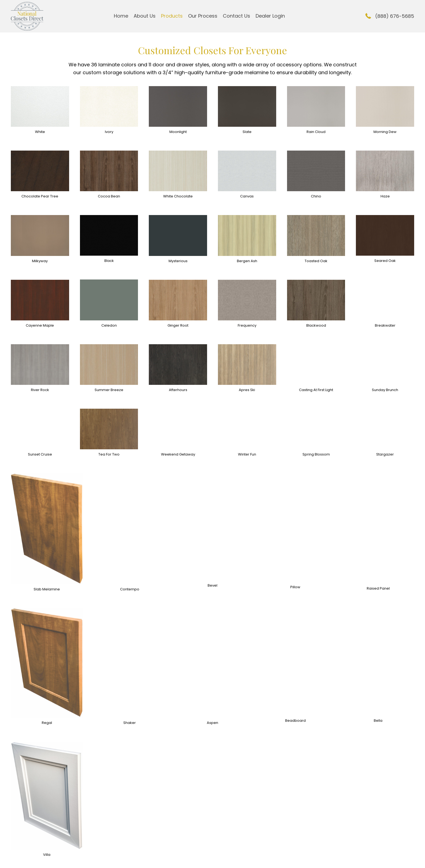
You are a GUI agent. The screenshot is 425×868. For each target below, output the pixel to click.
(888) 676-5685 (395, 16)
